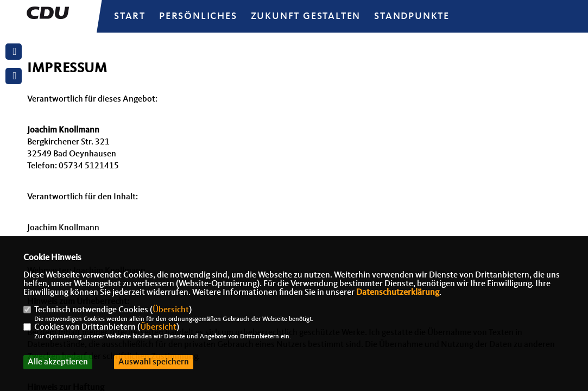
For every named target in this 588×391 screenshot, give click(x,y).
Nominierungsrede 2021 (184, 39)
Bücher (339, 39)
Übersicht (171, 310)
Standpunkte (412, 16)
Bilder (286, 39)
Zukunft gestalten (306, 16)
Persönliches (198, 16)
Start (130, 16)
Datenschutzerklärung (398, 293)
